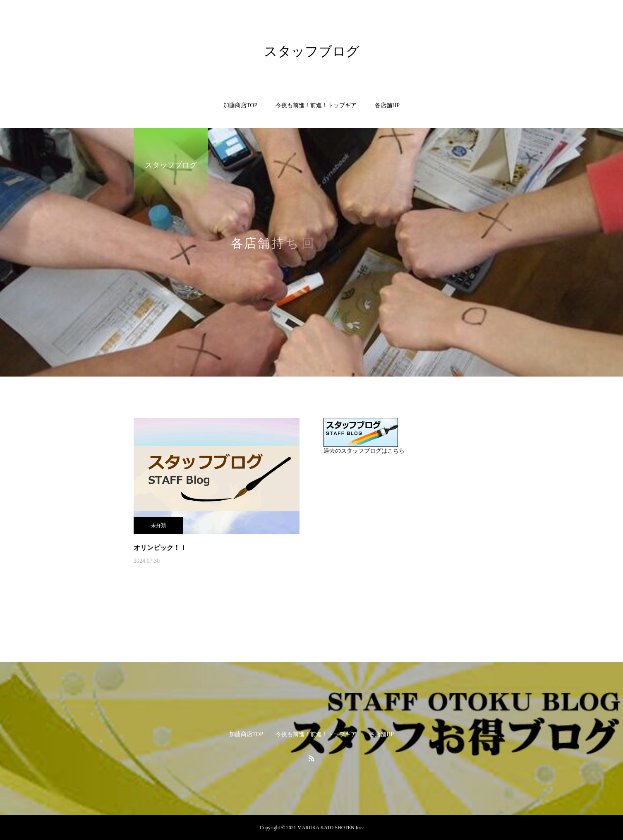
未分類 (158, 526)
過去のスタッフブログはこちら (364, 451)
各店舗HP (387, 105)
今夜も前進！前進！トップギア (316, 105)
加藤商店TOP (240, 105)
